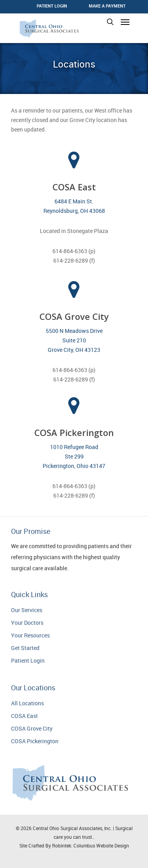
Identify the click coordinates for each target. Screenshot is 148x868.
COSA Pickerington (35, 741)
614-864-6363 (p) (74, 251)
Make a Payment (107, 6)
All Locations (27, 703)
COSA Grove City (32, 728)
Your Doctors (27, 623)
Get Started (25, 648)
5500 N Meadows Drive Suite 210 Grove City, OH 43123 (74, 340)
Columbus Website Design (101, 845)
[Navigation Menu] (125, 22)
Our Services (27, 610)
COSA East (24, 716)
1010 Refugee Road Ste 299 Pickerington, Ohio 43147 (74, 456)
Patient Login (28, 660)
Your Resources (30, 635)
